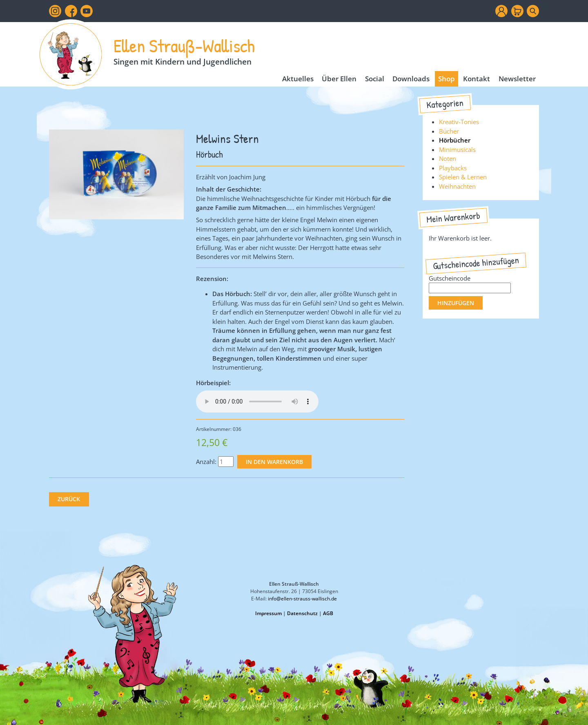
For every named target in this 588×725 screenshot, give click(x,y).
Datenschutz (302, 613)
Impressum (268, 613)
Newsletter (517, 79)
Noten (448, 158)
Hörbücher (455, 140)
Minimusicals (457, 149)
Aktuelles (298, 79)
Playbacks (453, 168)
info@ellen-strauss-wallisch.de (302, 599)
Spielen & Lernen (463, 177)
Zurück (69, 499)
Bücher (449, 131)
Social (375, 79)
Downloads (411, 79)
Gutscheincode (450, 278)
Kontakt (477, 79)
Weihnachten (457, 186)
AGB (328, 613)
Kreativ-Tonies (459, 122)
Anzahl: (206, 462)
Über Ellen (339, 79)
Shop (447, 79)
